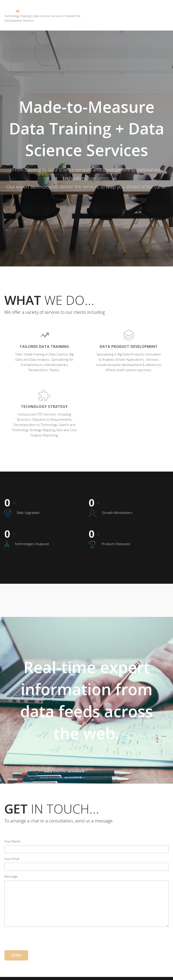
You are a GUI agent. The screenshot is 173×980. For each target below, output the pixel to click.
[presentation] (38, 930)
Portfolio (155, 9)
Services (128, 9)
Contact (156, 16)
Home (104, 9)
